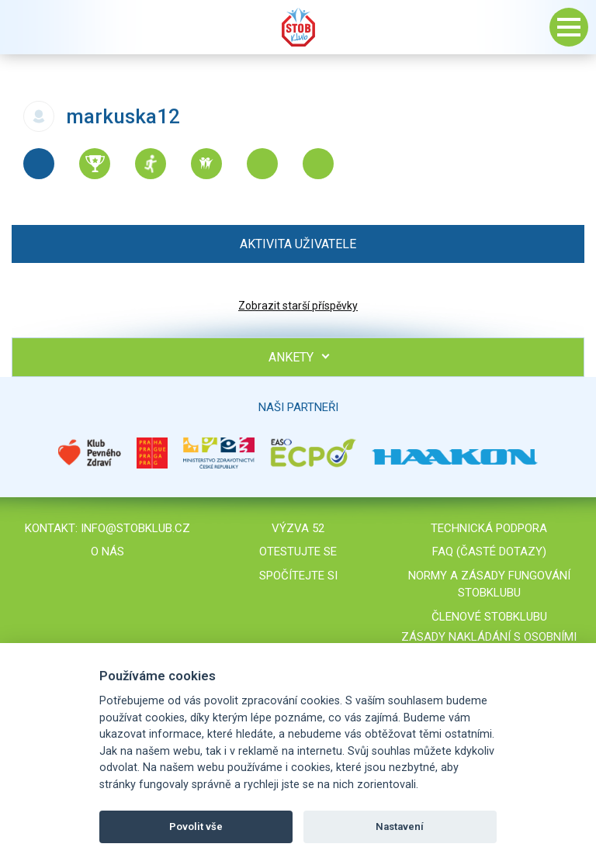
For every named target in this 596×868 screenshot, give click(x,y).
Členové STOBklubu (489, 617)
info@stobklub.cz (135, 528)
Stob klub (298, 27)
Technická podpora (489, 528)
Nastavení (400, 827)
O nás (107, 552)
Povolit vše (196, 827)
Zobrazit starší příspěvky (298, 306)
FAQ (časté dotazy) (489, 552)
